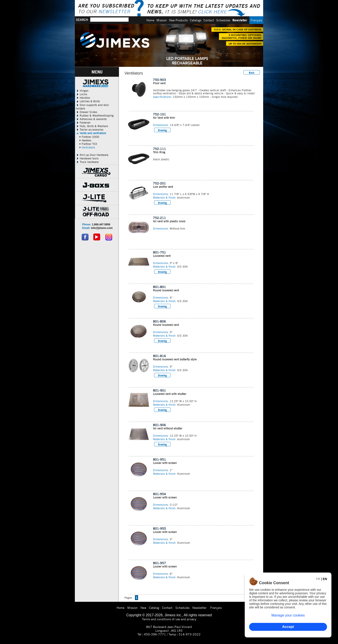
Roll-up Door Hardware (92, 155)
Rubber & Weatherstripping (95, 115)
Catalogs (196, 20)
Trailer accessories (90, 130)
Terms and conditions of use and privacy (169, 619)
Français (256, 20)
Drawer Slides (87, 112)
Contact (209, 20)
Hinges (82, 91)
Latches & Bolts (88, 101)
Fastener (83, 122)
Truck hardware (87, 162)
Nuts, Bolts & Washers (92, 126)
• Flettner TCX (88, 144)
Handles (83, 98)
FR (318, 579)
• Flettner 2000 (89, 137)
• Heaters (85, 140)
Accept (288, 627)
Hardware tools (87, 158)
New (143, 608)
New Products (178, 20)
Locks (82, 94)
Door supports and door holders (92, 107)
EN (325, 579)
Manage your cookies (288, 615)
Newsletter (240, 20)
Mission (162, 20)
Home (150, 20)
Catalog (154, 608)
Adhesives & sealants (91, 119)
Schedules (223, 20)
